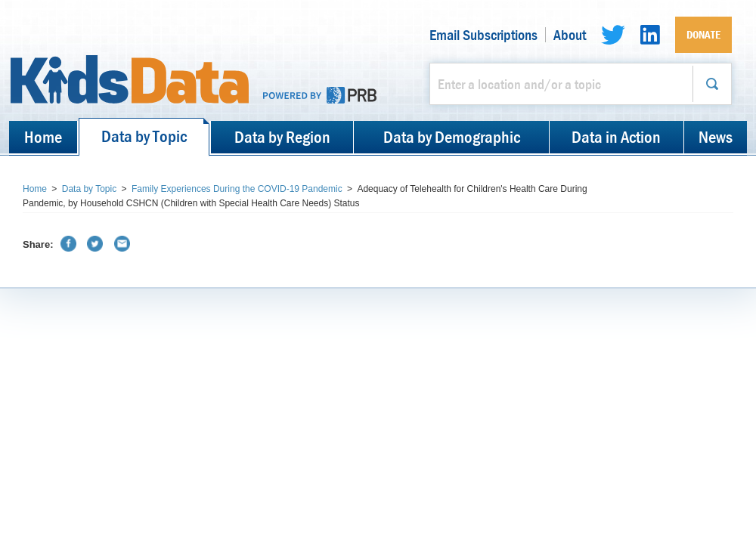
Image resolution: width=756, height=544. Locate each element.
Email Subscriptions (483, 35)
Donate (703, 34)
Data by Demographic (452, 137)
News (716, 137)
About (570, 35)
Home (43, 137)
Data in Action (616, 137)
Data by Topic (144, 136)
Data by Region (282, 137)
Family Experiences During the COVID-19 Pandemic (237, 189)
